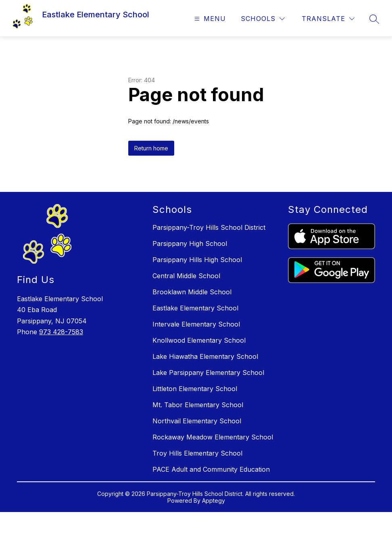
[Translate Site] (328, 19)
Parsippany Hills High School (197, 260)
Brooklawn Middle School (192, 292)
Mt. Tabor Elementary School (198, 405)
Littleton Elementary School (195, 389)
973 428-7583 (61, 332)
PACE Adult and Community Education (211, 469)
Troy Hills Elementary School (197, 453)
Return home (151, 148)
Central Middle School (186, 276)
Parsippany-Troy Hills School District (209, 227)
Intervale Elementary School (196, 324)
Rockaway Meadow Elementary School (213, 437)
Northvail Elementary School (197, 421)
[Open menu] (209, 19)
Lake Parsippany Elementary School (208, 373)
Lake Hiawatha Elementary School (205, 356)
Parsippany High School (190, 244)
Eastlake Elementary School (195, 308)
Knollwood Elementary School (199, 340)
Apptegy (214, 501)
